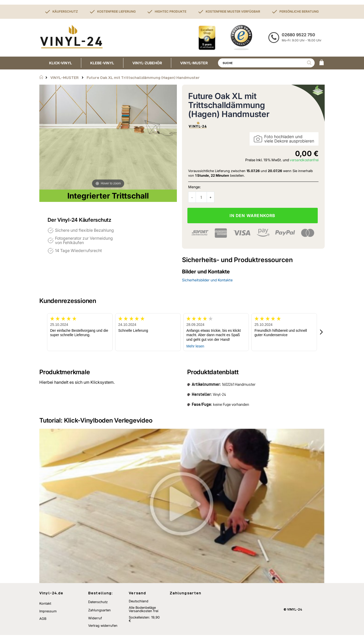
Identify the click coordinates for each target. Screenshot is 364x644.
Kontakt (45, 613)
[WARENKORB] (322, 63)
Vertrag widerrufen (103, 634)
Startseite (41, 77)
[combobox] (266, 63)
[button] (322, 332)
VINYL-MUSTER (65, 78)
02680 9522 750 (298, 35)
